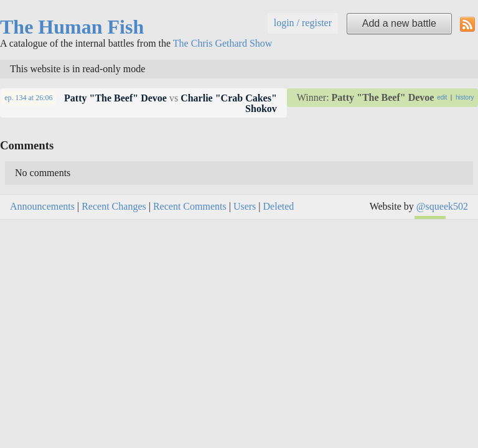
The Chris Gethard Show (223, 43)
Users (245, 206)
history (465, 97)
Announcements (42, 206)
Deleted (279, 206)
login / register (303, 23)
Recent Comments (190, 206)
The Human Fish (72, 27)
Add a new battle (399, 23)
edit (442, 97)
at (28, 98)
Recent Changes (114, 206)
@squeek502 (442, 206)
